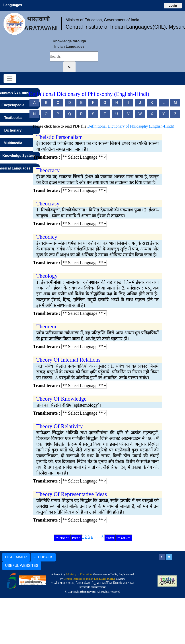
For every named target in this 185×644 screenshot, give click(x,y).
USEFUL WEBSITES (22, 566)
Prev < (76, 538)
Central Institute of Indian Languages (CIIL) (89, 579)
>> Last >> (124, 538)
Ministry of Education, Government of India (102, 20)
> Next (110, 538)
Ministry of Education (79, 574)
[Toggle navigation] (10, 79)
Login (173, 6)
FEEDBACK (43, 557)
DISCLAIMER (16, 557)
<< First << (62, 538)
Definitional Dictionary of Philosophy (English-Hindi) (131, 126)
